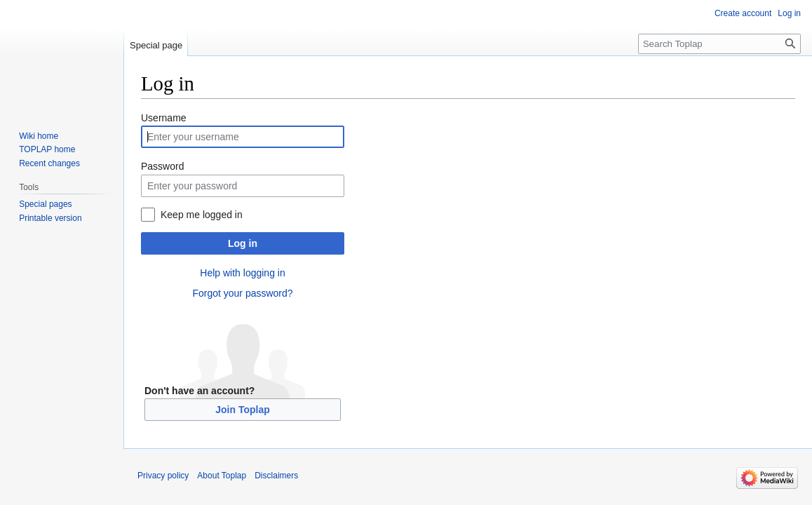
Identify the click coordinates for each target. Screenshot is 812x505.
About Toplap (222, 476)
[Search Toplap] (719, 44)
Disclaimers (276, 476)
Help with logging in (242, 273)
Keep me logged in (202, 215)
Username (164, 118)
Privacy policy (163, 476)
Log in (243, 243)
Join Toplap (243, 410)
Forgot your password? (242, 293)
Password (162, 166)
